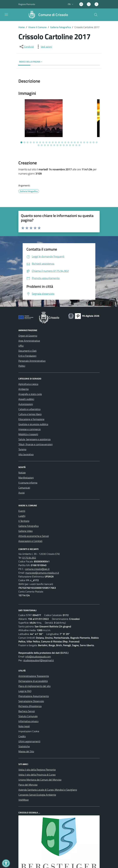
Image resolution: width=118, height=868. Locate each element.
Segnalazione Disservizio (31, 701)
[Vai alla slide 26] (39, 145)
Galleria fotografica (60, 27)
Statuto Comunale (28, 716)
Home (22, 27)
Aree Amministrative (29, 341)
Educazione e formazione (31, 419)
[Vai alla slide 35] (67, 145)
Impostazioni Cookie (29, 731)
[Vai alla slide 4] (31, 142)
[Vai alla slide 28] (45, 145)
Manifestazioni (26, 478)
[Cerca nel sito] (96, 15)
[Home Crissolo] (47, 15)
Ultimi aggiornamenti (29, 741)
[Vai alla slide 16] (68, 142)
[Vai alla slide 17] (72, 142)
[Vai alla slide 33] (61, 145)
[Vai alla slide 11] (53, 142)
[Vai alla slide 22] (87, 142)
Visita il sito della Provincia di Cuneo (37, 775)
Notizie (22, 473)
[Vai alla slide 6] (37, 142)
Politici (22, 366)
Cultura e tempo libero (30, 414)
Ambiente (24, 389)
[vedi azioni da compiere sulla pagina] (44, 47)
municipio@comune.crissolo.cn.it (42, 573)
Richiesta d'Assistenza (30, 706)
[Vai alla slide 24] (93, 142)
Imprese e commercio (29, 429)
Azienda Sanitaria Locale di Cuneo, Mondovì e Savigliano (48, 790)
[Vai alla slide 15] (65, 142)
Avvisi (21, 493)
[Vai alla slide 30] (51, 145)
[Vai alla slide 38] (76, 145)
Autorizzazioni (26, 404)
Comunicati (24, 488)
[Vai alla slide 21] (84, 142)
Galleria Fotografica (28, 526)
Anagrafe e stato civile (30, 394)
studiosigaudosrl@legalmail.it (39, 660)
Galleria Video (25, 531)
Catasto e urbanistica (29, 409)
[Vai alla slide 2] (24, 142)
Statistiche (24, 746)
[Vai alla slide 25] (97, 142)
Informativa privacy (28, 721)
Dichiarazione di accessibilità (33, 681)
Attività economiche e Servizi (34, 536)
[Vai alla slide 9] (46, 142)
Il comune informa (28, 483)
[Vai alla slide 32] (57, 145)
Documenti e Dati (27, 351)
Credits (22, 736)
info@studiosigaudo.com (38, 657)
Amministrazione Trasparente (34, 676)
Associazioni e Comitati (30, 541)
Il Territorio (24, 521)
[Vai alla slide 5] (34, 142)
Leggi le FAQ (25, 691)
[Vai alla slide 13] (59, 142)
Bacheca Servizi (27, 711)
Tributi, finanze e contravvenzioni (35, 444)
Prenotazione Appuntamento (34, 696)
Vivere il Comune (37, 27)
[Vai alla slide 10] (50, 142)
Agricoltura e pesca (28, 384)
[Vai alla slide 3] (28, 142)
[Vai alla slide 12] (56, 142)
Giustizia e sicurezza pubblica (33, 424)
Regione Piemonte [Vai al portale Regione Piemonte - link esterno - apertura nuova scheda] (27, 4)
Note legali (24, 726)
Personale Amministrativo (32, 361)
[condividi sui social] (26, 47)
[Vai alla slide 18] (75, 142)
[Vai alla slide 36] (70, 145)
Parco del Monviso (28, 785)
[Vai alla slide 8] (43, 142)
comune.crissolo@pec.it (37, 569)
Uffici (21, 346)
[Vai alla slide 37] (73, 145)
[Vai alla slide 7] (40, 142)
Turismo (22, 449)
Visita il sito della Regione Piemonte (37, 770)
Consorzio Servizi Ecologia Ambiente (37, 795)
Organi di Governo (28, 336)
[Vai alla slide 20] (81, 142)
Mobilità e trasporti (28, 434)
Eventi (22, 511)
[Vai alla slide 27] (42, 145)
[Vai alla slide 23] (90, 142)
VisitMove (24, 800)
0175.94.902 (29, 558)
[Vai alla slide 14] (62, 142)
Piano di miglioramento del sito (34, 686)
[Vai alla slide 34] (64, 145)
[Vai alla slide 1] (21, 142)
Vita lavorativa (26, 454)
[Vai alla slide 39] (79, 145)
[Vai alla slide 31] (54, 145)
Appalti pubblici (26, 399)
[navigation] (6, 14)
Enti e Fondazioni (27, 356)
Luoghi (22, 516)
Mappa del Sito (26, 751)
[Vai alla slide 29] (48, 145)
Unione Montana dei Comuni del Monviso (40, 780)
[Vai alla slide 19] (78, 142)
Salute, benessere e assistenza (34, 439)
